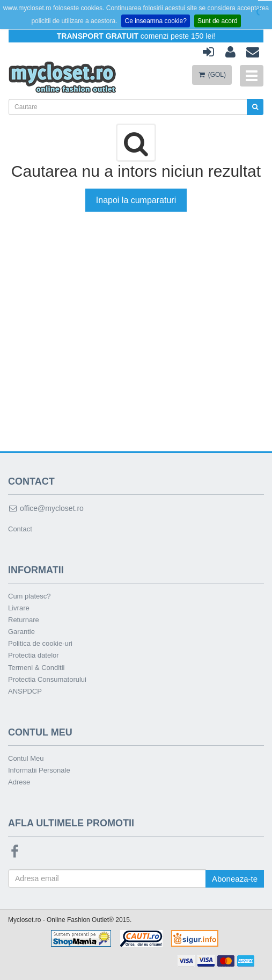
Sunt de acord (218, 21)
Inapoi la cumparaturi (136, 200)
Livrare (19, 608)
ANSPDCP (25, 691)
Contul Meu (26, 758)
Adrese (19, 782)
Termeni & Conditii (36, 668)
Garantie (21, 632)
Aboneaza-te (235, 879)
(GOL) (212, 75)
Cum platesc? (29, 596)
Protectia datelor (34, 655)
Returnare (24, 620)
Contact (20, 529)
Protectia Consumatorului (47, 679)
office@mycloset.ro (46, 508)
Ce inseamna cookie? (155, 21)
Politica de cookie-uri (40, 643)
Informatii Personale (39, 770)
